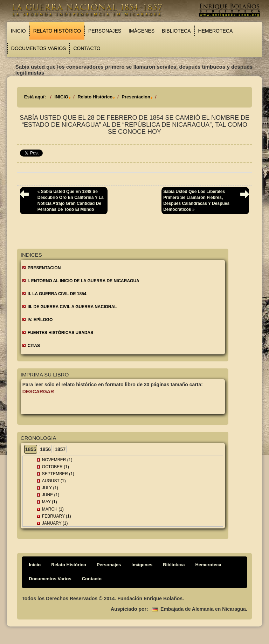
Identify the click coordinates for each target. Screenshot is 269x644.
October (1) (56, 467)
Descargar (38, 392)
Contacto (87, 48)
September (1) (58, 474)
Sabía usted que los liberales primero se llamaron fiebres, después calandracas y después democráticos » (196, 200)
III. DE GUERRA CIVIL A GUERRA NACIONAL (72, 307)
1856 (45, 449)
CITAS (34, 346)
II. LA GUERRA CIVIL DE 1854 (57, 294)
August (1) (54, 481)
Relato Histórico (57, 31)
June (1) (51, 495)
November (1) (57, 460)
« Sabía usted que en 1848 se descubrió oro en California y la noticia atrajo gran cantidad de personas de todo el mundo (71, 200)
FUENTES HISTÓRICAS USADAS (60, 333)
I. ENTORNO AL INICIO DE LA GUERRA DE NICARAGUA (84, 281)
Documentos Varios (39, 48)
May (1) (50, 502)
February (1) (57, 516)
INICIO (61, 97)
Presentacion (136, 97)
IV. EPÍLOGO (40, 320)
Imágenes (142, 31)
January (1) (55, 523)
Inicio (18, 31)
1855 (31, 449)
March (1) (53, 509)
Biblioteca (176, 31)
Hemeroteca (216, 31)
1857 (60, 449)
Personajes (105, 31)
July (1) (50, 488)
